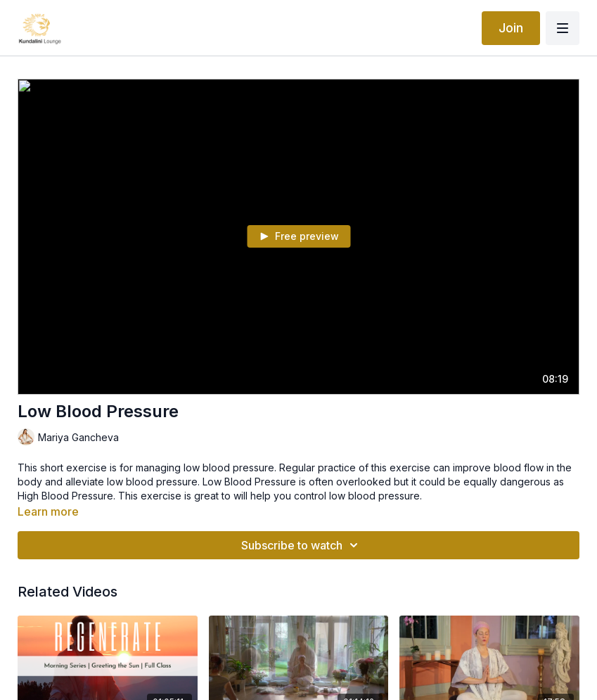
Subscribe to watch (302, 545)
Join (511, 28)
